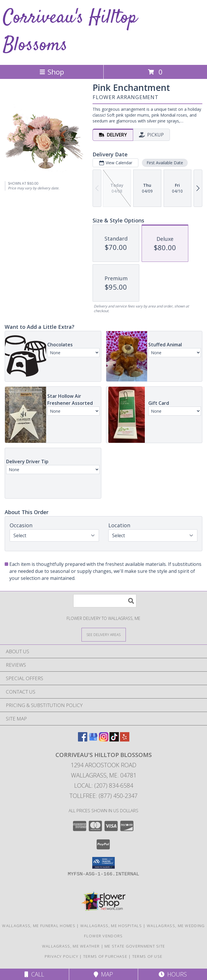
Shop (52, 72)
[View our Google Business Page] (93, 740)
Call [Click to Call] (34, 974)
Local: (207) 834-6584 (104, 785)
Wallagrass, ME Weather (71, 946)
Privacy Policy (61, 956)
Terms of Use (147, 956)
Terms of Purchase (105, 956)
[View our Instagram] (104, 740)
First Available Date (165, 163)
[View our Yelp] (125, 740)
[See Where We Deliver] (104, 634)
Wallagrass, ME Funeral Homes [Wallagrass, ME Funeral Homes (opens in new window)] (39, 926)
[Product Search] (105, 601)
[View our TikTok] (114, 740)
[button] (103, 863)
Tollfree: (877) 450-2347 (103, 796)
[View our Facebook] (83, 740)
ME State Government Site (135, 946)
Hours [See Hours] (173, 974)
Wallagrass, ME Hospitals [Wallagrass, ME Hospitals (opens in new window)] (111, 926)
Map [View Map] (103, 974)
